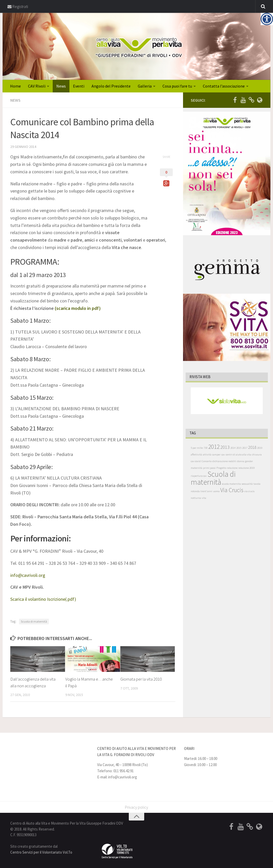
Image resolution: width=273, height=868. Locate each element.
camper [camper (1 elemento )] (216, 455)
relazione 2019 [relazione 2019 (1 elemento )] (246, 468)
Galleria (145, 86)
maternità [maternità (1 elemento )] (197, 468)
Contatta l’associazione (224, 86)
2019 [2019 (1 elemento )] (260, 448)
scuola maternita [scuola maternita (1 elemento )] (231, 484)
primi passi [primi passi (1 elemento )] (209, 468)
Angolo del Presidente (111, 86)
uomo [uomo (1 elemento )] (216, 492)
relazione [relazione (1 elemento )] (232, 468)
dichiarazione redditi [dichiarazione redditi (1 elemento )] (224, 461)
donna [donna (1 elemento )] (241, 461)
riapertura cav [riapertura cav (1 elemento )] (199, 476)
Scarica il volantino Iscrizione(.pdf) (43, 599)
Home (15, 86)
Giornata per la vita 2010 (141, 679)
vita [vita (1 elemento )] (204, 498)
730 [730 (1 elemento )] (206, 448)
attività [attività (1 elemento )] (207, 455)
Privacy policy (136, 807)
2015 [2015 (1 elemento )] (239, 448)
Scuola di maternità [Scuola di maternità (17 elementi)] (213, 478)
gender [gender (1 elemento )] (249, 461)
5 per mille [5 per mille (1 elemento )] (197, 448)
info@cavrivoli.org (28, 575)
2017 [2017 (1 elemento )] (245, 448)
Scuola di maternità (34, 621)
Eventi (79, 86)
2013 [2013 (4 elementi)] (225, 447)
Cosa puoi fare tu (177, 86)
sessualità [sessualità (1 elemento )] (247, 484)
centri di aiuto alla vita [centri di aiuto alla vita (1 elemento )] (238, 455)
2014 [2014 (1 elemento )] (233, 448)
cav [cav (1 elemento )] (223, 455)
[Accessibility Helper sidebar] (267, 19)
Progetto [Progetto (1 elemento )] (221, 468)
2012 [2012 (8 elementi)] (214, 447)
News (61, 86)
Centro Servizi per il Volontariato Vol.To (41, 852)
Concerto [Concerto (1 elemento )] (207, 461)
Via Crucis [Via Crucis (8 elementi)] (232, 490)
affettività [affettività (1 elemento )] (196, 455)
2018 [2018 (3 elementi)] (252, 448)
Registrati (18, 6)
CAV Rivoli (37, 86)
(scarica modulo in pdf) (78, 308)
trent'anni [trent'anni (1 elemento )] (206, 492)
